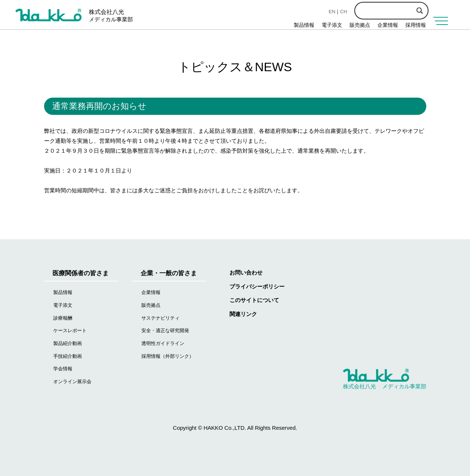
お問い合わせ (246, 272)
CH (344, 12)
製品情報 (304, 25)
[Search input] (404, 10)
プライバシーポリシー (257, 286)
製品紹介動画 (68, 343)
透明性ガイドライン (163, 343)
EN (332, 12)
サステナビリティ (160, 318)
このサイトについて (254, 300)
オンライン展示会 (72, 381)
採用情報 (416, 25)
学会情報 (63, 369)
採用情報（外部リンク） (168, 356)
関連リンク (243, 314)
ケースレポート (70, 330)
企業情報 (388, 25)
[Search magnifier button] (420, 11)
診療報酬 (63, 318)
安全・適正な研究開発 (165, 330)
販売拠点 (360, 25)
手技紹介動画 (68, 356)
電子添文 (332, 25)
